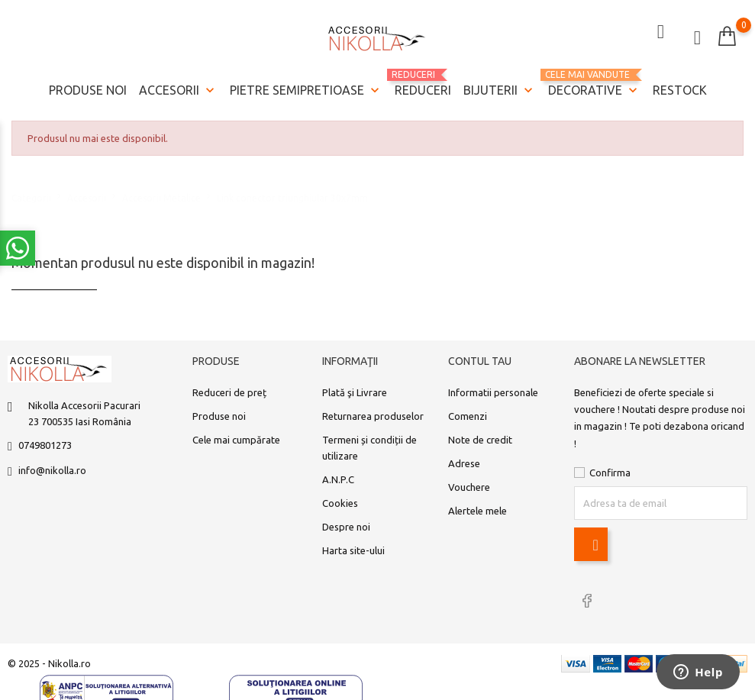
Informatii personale (493, 392)
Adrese (464, 463)
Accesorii (178, 91)
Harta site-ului (353, 550)
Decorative (594, 84)
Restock (680, 90)
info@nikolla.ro (52, 470)
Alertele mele (478, 511)
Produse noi (88, 90)
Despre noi (346, 527)
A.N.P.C (338, 479)
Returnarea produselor (373, 416)
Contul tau (480, 361)
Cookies (340, 503)
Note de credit (480, 440)
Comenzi (468, 416)
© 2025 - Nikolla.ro (49, 663)
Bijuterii (500, 91)
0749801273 (45, 445)
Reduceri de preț (229, 392)
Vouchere (469, 487)
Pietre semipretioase (306, 91)
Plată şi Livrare (355, 392)
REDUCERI (423, 83)
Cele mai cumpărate (236, 440)
